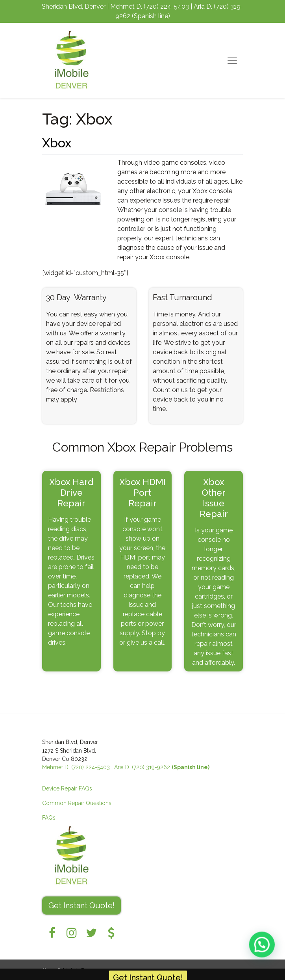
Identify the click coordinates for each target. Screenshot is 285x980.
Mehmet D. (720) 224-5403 (76, 767)
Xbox (57, 143)
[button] (264, 950)
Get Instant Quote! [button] (81, 906)
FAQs (49, 818)
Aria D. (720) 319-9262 (162, 767)
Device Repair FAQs (67, 788)
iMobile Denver (80, 970)
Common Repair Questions (77, 803)
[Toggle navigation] (232, 60)
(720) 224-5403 (166, 7)
